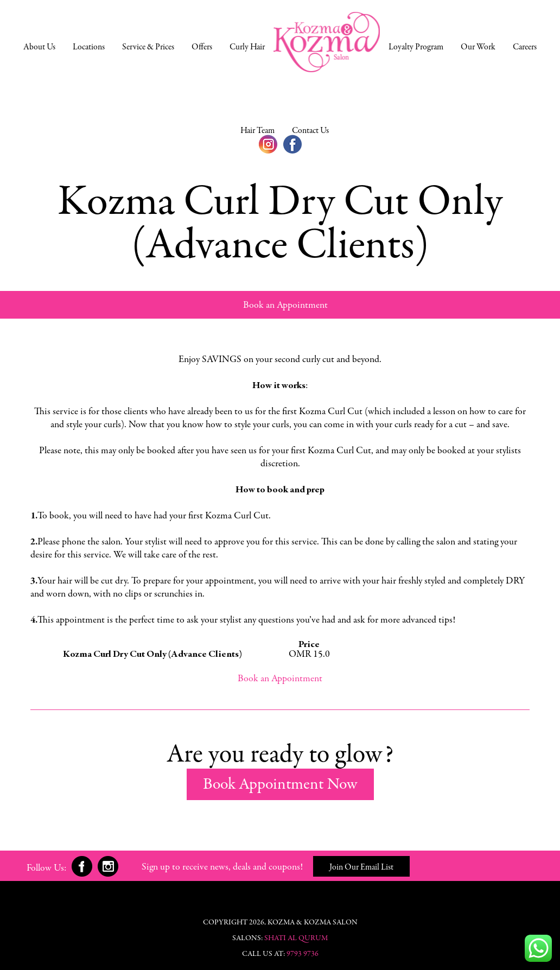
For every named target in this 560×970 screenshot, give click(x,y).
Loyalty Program (416, 47)
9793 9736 (303, 954)
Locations (89, 47)
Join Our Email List (361, 867)
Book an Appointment (285, 306)
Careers (525, 47)
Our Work (478, 47)
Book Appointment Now (280, 785)
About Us (39, 47)
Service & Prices (148, 47)
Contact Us (310, 131)
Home (327, 42)
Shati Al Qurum (296, 939)
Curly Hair (247, 47)
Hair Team (257, 131)
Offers (202, 47)
